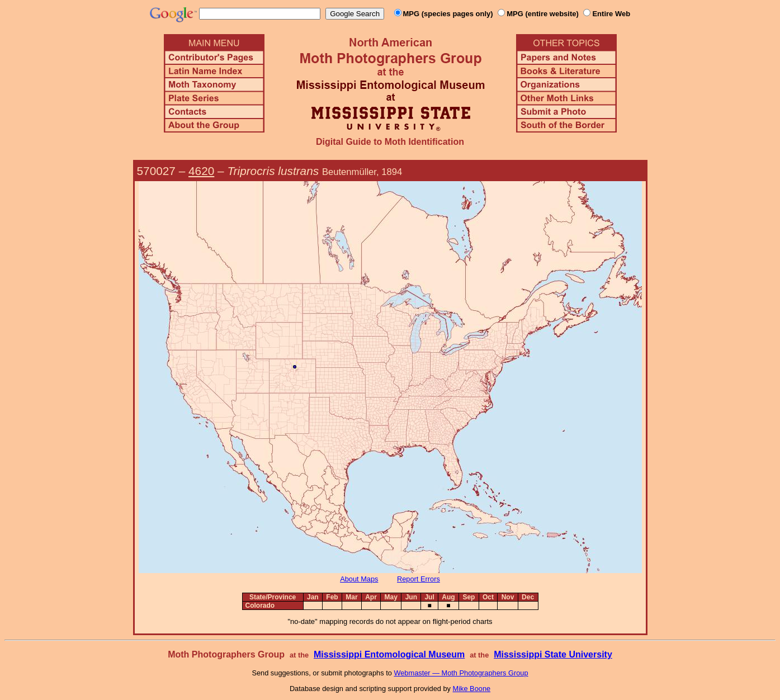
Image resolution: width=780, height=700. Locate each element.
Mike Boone (472, 689)
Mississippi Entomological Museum (389, 654)
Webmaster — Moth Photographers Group (461, 673)
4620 (201, 171)
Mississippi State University (553, 654)
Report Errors (419, 579)
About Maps (359, 579)
